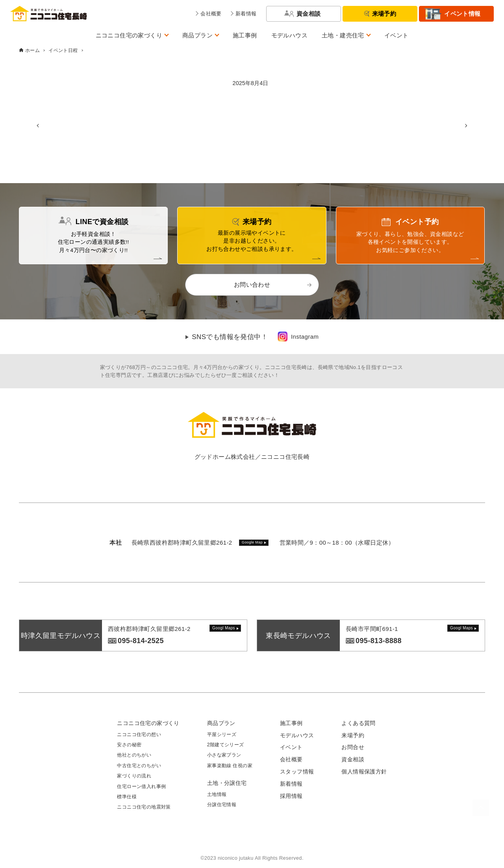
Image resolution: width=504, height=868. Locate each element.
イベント (397, 35)
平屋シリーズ (222, 734)
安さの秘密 (129, 745)
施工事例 (245, 35)
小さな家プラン (224, 755)
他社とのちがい (134, 755)
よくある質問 (358, 723)
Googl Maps (224, 628)
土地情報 (217, 794)
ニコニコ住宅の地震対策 (144, 807)
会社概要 (291, 759)
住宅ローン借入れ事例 (141, 786)
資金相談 (309, 14)
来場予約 (384, 14)
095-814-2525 (141, 641)
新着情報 (291, 784)
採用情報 (291, 796)
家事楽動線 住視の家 (230, 766)
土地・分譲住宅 (227, 783)
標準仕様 (127, 797)
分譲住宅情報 (222, 805)
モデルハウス (289, 35)
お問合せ (353, 747)
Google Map (252, 542)
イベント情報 (462, 14)
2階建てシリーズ (226, 745)
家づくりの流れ (134, 776)
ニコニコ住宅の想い (139, 734)
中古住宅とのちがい (139, 766)
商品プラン (197, 35)
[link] (298, 337)
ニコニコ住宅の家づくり (129, 35)
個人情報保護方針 (364, 772)
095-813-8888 (379, 641)
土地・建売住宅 (343, 35)
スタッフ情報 (297, 772)
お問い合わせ (252, 285)
